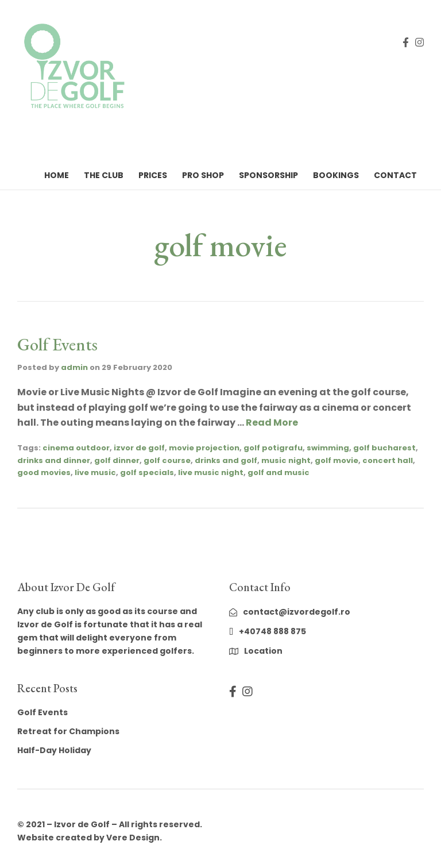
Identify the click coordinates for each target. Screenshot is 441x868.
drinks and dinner (54, 460)
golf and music (278, 472)
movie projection (204, 448)
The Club (104, 175)
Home (57, 175)
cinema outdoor (76, 448)
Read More (272, 423)
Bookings (336, 175)
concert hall (388, 460)
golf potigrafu (273, 448)
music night (286, 460)
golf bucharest (384, 448)
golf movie (336, 460)
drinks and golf (226, 460)
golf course (167, 460)
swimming (328, 448)
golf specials (147, 472)
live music (95, 472)
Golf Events (57, 344)
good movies (44, 472)
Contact (395, 175)
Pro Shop (203, 175)
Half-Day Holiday (54, 750)
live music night (211, 472)
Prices (153, 175)
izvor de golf (139, 448)
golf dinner (117, 460)
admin (74, 367)
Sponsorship (268, 175)
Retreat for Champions (68, 731)
